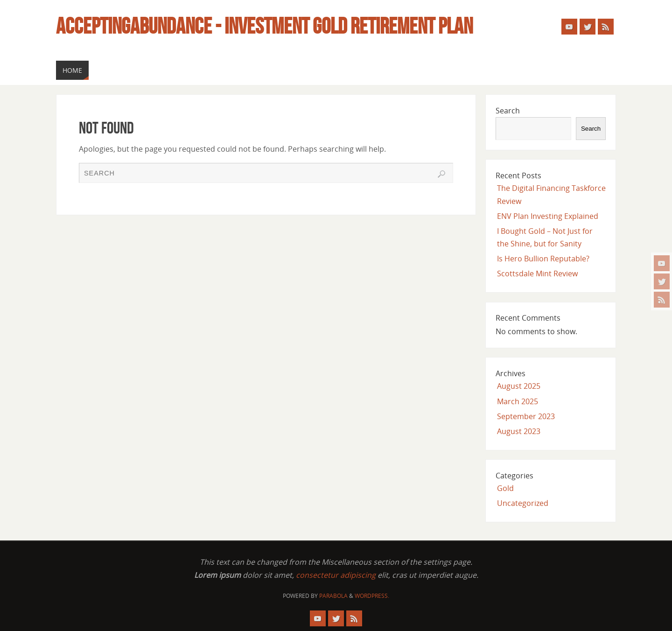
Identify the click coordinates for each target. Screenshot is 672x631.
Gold (505, 488)
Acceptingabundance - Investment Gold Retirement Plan (264, 26)
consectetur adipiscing (336, 575)
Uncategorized (523, 503)
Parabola (333, 596)
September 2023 (526, 416)
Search (508, 111)
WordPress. (372, 596)
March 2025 (518, 401)
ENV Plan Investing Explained (548, 216)
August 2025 (519, 386)
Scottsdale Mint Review (537, 273)
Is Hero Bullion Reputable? (543, 259)
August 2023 (519, 431)
